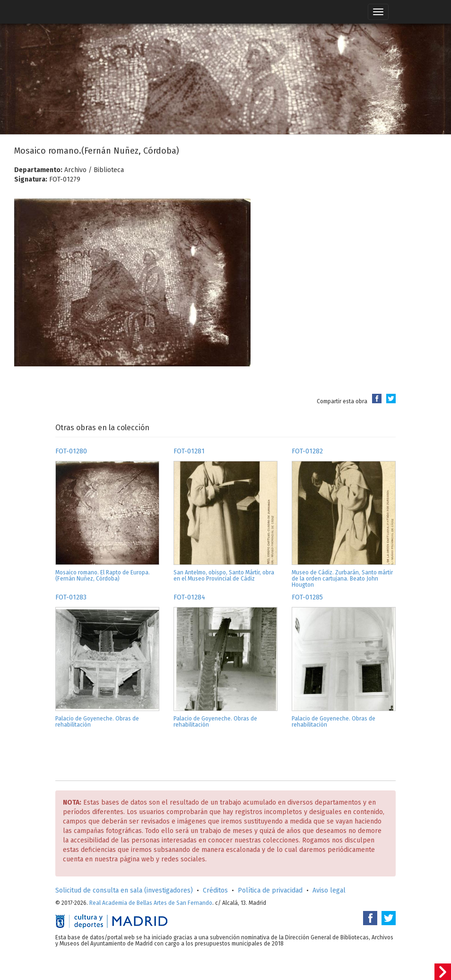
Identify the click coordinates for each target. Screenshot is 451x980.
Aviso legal (329, 890)
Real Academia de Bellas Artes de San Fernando (151, 903)
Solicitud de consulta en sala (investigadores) (124, 890)
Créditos (215, 890)
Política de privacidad (270, 890)
